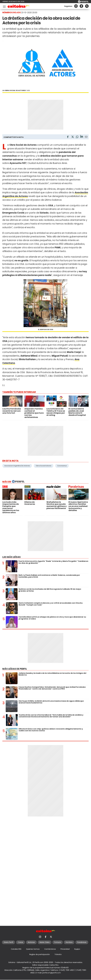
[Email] (86, 137)
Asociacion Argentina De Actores (17, 466)
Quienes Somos (33, 949)
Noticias (31, 942)
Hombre (69, 942)
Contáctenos (50, 949)
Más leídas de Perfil (15, 669)
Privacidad (65, 949)
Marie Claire (45, 942)
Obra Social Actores (44, 466)
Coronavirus (62, 466)
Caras (20, 942)
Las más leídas (11, 557)
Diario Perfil (8, 942)
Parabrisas (82, 942)
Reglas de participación (40, 954)
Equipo (77, 949)
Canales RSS (16, 949)
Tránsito (58, 954)
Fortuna (58, 942)
